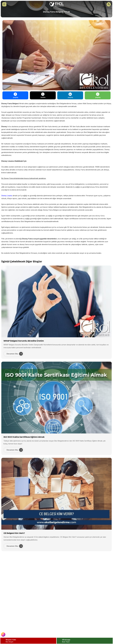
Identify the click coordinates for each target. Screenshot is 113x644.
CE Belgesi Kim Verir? (14, 533)
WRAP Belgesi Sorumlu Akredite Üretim (24, 341)
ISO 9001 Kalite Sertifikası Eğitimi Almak (24, 437)
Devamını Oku (15, 354)
